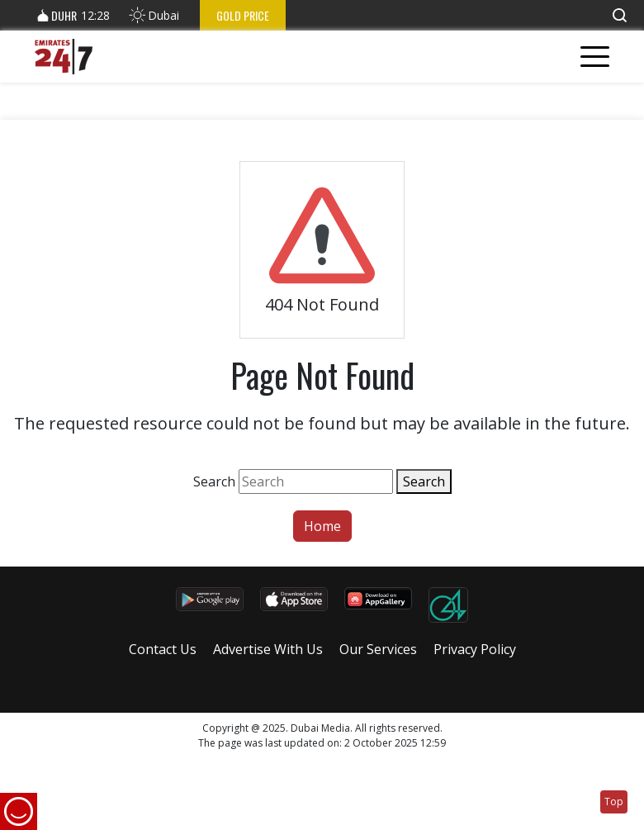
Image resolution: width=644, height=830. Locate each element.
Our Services (378, 649)
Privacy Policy (475, 649)
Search (214, 481)
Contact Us (163, 649)
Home (322, 526)
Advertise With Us (268, 649)
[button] (619, 15)
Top (614, 802)
